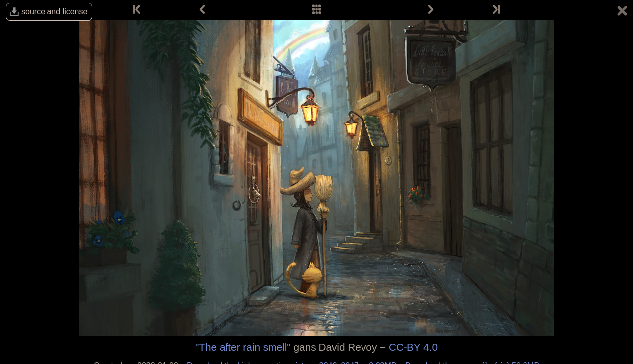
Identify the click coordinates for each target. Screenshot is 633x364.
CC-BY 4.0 (413, 347)
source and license (54, 12)
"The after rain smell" (243, 347)
